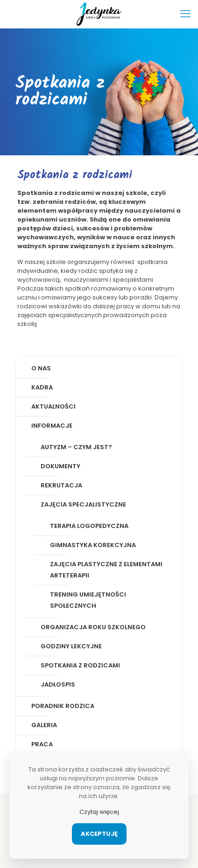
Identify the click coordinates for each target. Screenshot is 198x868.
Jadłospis (58, 684)
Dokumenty (60, 466)
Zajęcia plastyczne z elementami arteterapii (106, 570)
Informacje (52, 426)
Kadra (42, 387)
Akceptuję (99, 834)
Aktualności (53, 406)
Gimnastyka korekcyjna (93, 545)
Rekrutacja (61, 485)
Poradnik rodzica (63, 706)
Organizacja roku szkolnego (93, 627)
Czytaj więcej (99, 812)
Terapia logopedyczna (89, 526)
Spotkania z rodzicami (80, 665)
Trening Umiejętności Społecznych (88, 600)
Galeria (44, 725)
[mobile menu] (185, 14)
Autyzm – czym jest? (76, 447)
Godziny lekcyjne (71, 646)
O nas (41, 368)
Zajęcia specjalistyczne (83, 504)
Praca (42, 744)
